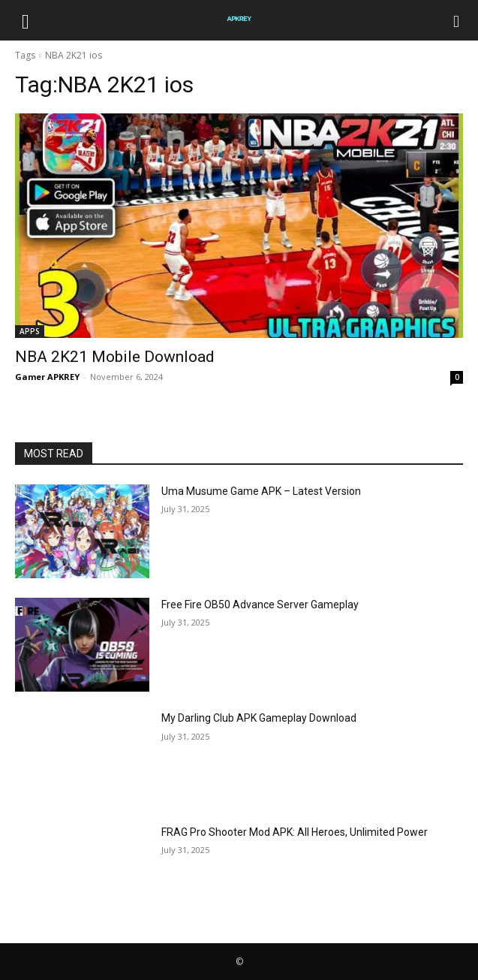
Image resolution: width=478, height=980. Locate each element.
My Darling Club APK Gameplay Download (259, 718)
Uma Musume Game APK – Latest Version (261, 491)
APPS (30, 331)
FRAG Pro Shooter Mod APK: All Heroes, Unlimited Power (295, 832)
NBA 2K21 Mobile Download (115, 357)
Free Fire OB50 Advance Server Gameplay (260, 605)
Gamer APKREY (47, 377)
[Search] (457, 20)
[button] (26, 20)
